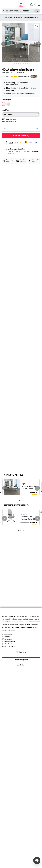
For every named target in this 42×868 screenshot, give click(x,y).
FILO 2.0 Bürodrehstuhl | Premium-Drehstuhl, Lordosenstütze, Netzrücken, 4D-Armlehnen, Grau (28, 517)
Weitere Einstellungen (9, 646)
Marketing (8, 639)
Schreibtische (18, 17)
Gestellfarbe (6, 110)
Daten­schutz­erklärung (27, 627)
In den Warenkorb (21, 135)
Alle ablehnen (21, 665)
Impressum (11, 630)
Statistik (8, 637)
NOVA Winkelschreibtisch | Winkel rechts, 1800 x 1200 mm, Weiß (29, 487)
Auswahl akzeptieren (21, 660)
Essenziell (8, 634)
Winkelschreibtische (31, 17)
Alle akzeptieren (21, 652)
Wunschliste (37, 26)
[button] (13, 64)
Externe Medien (10, 642)
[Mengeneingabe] (21, 129)
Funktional (9, 644)
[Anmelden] (32, 5)
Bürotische (8, 17)
